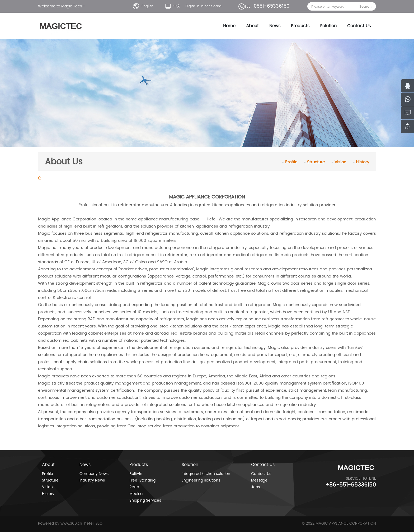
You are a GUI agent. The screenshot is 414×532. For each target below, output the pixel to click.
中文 (173, 6)
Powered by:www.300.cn (60, 524)
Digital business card (203, 6)
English (143, 6)
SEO (99, 524)
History (361, 162)
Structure (314, 162)
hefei (89, 524)
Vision (339, 162)
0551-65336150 (264, 6)
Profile (289, 162)
